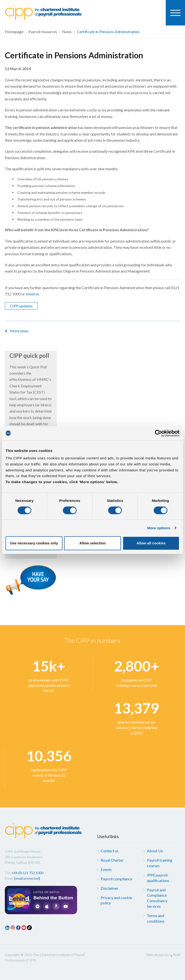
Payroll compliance (116, 879)
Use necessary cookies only (34, 543)
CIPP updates (21, 306)
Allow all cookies (151, 543)
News (67, 32)
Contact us (110, 851)
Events (106, 869)
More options (159, 528)
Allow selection (92, 543)
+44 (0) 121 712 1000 (27, 873)
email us (32, 294)
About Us (155, 851)
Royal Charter (112, 860)
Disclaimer (110, 888)
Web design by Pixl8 (163, 955)
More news (19, 331)
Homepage (14, 32)
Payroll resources (43, 32)
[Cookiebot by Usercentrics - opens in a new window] (158, 433)
